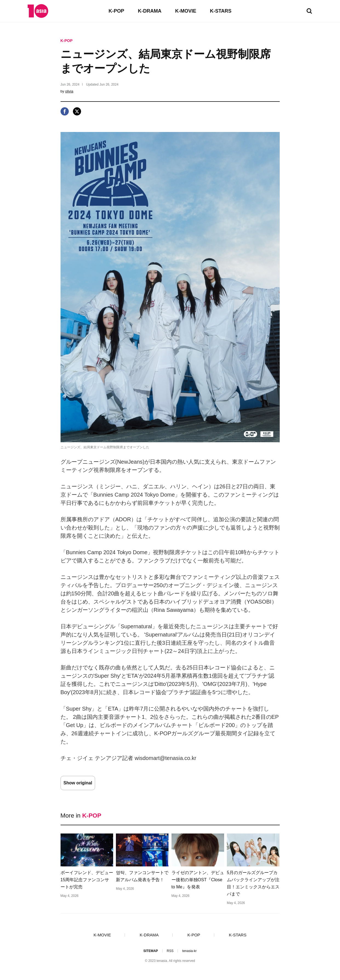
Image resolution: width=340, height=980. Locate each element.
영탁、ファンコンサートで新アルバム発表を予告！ (142, 876)
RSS (170, 951)
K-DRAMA (150, 11)
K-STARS (221, 11)
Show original (78, 783)
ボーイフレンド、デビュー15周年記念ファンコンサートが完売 (87, 880)
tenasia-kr (189, 951)
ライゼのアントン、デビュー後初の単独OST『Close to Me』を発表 (198, 880)
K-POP (116, 11)
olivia (69, 91)
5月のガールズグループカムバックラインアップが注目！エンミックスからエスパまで (253, 883)
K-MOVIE (186, 11)
